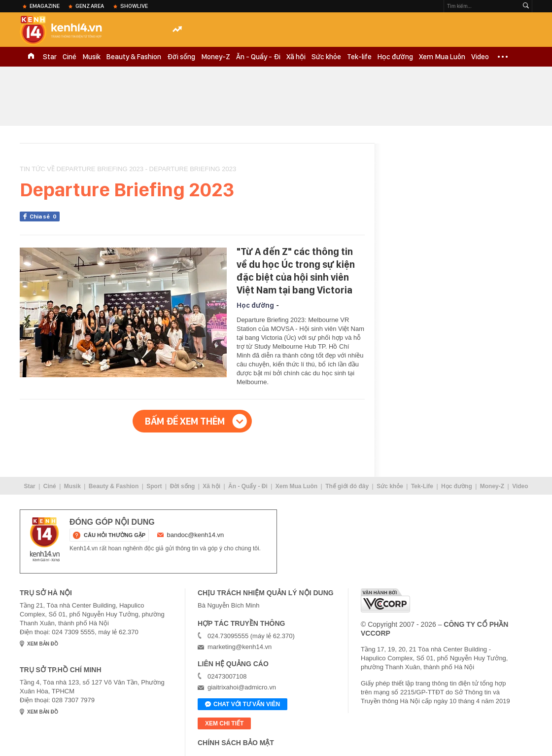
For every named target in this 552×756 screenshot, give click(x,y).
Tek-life (359, 57)
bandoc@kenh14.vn (196, 535)
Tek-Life (422, 486)
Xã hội (296, 57)
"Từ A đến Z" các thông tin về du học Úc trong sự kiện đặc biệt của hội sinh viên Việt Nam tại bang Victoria (296, 271)
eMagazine (45, 6)
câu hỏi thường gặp (115, 535)
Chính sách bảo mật (236, 743)
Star (50, 57)
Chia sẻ (45, 216)
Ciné (69, 57)
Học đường (395, 57)
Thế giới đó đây (347, 486)
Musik (91, 57)
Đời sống (181, 57)
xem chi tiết (224, 723)
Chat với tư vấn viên (242, 705)
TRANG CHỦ (31, 57)
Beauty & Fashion (134, 57)
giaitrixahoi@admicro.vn (242, 687)
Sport (154, 486)
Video (480, 57)
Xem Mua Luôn (442, 57)
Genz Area (90, 6)
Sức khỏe (326, 57)
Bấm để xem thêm (185, 421)
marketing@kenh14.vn (240, 647)
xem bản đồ (43, 644)
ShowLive (134, 6)
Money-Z (216, 57)
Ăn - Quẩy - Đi (258, 57)
